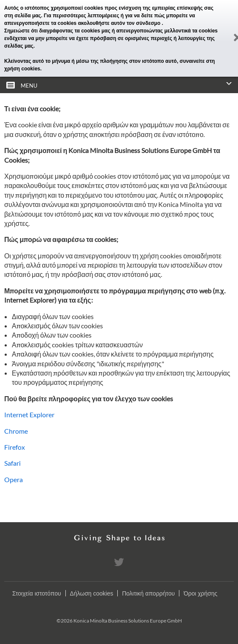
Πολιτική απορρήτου (148, 593)
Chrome (16, 431)
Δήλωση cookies (92, 593)
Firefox (15, 447)
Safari (12, 463)
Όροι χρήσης (200, 593)
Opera (14, 479)
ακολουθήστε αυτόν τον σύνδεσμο (120, 23)
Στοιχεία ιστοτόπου (37, 593)
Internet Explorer (29, 415)
